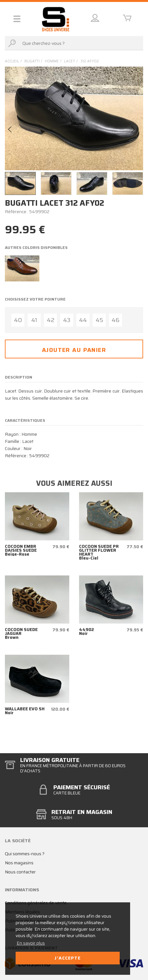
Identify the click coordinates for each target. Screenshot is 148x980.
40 (18, 320)
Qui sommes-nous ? (25, 854)
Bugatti (32, 61)
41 (34, 320)
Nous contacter (20, 872)
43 (67, 320)
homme (52, 61)
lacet (70, 61)
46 (115, 320)
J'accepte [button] (67, 958)
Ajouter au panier (74, 350)
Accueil (12, 61)
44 (83, 320)
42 (51, 320)
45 (99, 320)
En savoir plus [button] (31, 943)
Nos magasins (19, 863)
